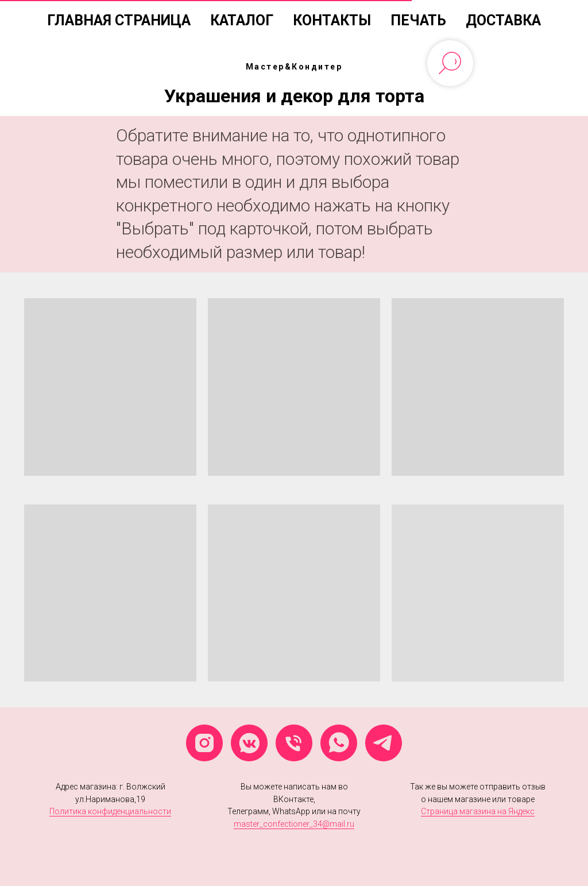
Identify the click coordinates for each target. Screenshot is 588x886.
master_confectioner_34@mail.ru (294, 824)
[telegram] (384, 743)
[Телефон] (294, 743)
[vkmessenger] (249, 743)
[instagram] (204, 743)
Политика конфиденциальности (110, 811)
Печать (418, 20)
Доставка (503, 20)
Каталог (242, 20)
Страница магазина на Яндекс (478, 811)
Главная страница (119, 20)
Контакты (332, 20)
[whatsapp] (339, 743)
